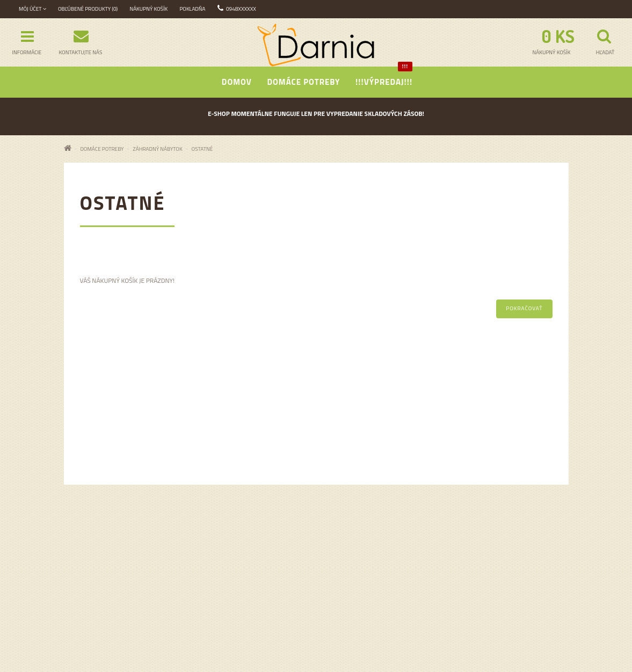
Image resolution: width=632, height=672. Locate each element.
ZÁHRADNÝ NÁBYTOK (157, 149)
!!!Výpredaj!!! (384, 77)
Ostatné (202, 149)
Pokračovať (524, 308)
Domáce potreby (303, 82)
